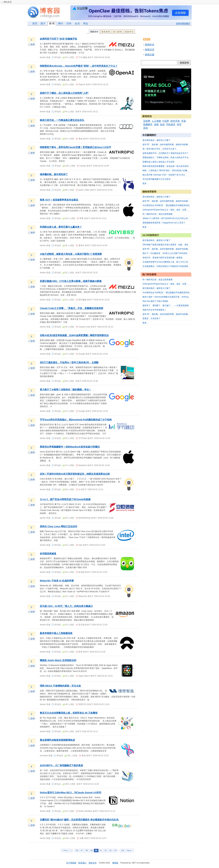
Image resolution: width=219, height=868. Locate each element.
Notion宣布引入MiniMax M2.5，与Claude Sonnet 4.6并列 (70, 792)
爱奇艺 (81, 245)
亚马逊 (81, 625)
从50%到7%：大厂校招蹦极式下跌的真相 (61, 765)
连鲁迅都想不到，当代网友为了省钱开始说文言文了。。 (167, 153)
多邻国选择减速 (48, 553)
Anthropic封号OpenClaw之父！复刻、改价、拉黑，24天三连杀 (170, 210)
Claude (83, 166)
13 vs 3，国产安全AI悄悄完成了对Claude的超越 (65, 499)
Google (82, 354)
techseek (44, 756)
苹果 (81, 218)
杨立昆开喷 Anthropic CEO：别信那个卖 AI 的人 (164, 175)
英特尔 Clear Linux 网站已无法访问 (58, 526)
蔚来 (80, 652)
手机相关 (171, 124)
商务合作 (93, 863)
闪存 (69, 23)
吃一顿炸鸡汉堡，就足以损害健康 (157, 214)
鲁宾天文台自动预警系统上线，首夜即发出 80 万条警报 (69, 713)
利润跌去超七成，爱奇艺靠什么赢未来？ (61, 227)
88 (87, 851)
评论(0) (58, 57)
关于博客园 (71, 863)
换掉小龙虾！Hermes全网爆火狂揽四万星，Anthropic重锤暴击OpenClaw (175, 297)
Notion (81, 811)
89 (92, 851)
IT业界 (166, 121)
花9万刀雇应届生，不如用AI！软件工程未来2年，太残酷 (69, 362)
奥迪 (80, 139)
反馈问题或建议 (183, 23)
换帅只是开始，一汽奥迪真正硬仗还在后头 (62, 120)
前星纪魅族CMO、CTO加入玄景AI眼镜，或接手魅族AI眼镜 (71, 281)
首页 (35, 23)
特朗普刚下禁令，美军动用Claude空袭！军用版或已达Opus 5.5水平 (75, 147)
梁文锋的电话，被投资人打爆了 (156, 140)
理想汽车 (82, 704)
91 (101, 851)
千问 (80, 57)
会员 (77, 23)
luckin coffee (84, 190)
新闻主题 (150, 55)
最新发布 (94, 32)
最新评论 (129, 32)
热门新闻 (117, 32)
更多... (145, 183)
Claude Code (84, 327)
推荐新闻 (106, 32)
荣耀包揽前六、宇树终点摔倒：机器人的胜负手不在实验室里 (169, 158)
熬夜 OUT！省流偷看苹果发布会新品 (59, 200)
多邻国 (81, 572)
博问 (60, 23)
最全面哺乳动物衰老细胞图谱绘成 (57, 740)
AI (79, 489)
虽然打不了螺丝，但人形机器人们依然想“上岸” (64, 93)
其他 (145, 128)
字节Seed (83, 438)
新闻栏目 (150, 45)
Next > (130, 851)
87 (82, 851)
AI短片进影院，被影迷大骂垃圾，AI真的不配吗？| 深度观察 (71, 254)
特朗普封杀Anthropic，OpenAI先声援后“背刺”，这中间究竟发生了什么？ (79, 66)
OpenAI (82, 84)
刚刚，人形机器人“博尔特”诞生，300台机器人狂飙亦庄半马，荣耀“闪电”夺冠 (176, 170)
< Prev (65, 851)
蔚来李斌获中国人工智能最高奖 (56, 633)
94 (115, 851)
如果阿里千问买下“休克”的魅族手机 (58, 39)
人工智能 (156, 121)
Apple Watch (84, 676)
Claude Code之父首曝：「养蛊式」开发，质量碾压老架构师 (71, 308)
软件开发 (175, 121)
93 (111, 851)
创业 (162, 124)
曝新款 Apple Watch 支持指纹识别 (58, 660)
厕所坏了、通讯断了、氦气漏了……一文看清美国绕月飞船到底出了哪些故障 (176, 306)
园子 (43, 23)
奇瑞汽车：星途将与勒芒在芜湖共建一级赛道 (162, 258)
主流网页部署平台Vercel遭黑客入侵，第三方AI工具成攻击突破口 (171, 262)
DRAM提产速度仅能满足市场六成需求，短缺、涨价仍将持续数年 (171, 245)
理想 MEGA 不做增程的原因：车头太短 (60, 686)
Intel (80, 545)
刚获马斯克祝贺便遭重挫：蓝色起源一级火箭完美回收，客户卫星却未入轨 (175, 166)
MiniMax (89, 811)
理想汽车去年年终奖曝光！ (154, 310)
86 (77, 851)
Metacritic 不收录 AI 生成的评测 (57, 581)
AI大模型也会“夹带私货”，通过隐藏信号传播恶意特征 (166, 205)
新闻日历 (150, 50)
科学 (179, 124)
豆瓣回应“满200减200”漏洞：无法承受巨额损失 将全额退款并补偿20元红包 (79, 820)
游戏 (156, 124)
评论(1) (58, 784)
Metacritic (83, 596)
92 (106, 851)
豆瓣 (81, 838)
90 (96, 851)
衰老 (84, 756)
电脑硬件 (148, 124)
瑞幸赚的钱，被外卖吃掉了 (54, 174)
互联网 (147, 121)
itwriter (43, 57)
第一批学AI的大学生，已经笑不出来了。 (160, 149)
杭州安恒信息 (84, 518)
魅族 (85, 57)
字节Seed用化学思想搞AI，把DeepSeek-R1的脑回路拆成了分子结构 (76, 420)
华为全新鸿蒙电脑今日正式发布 (156, 179)
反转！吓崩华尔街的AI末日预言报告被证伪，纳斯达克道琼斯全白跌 (75, 474)
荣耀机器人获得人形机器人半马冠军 (158, 162)
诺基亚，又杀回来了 (151, 318)
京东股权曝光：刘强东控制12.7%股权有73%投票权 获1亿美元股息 (172, 266)
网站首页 (8, 2)
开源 (183, 121)
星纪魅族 (82, 300)
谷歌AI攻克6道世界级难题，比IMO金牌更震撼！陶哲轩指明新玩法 (74, 335)
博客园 (115, 863)
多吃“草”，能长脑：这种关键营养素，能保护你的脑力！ (167, 145)
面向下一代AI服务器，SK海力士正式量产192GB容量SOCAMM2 (171, 253)
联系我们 (82, 863)
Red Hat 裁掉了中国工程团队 (155, 301)
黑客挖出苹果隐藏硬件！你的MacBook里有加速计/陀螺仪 (70, 447)
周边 (86, 23)
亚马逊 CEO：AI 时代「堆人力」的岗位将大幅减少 (66, 606)
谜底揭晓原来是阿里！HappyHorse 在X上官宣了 (164, 223)
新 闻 (52, 23)
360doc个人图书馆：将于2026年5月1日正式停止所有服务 (168, 218)
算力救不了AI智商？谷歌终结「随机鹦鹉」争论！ (65, 390)
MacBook (83, 465)
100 (122, 851)
